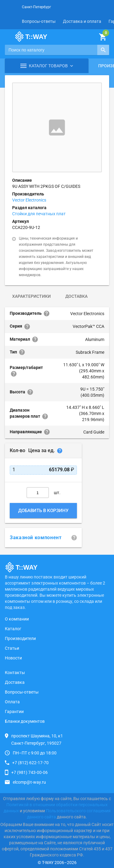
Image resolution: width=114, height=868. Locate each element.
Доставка (76, 296)
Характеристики (31, 296)
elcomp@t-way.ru (29, 782)
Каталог (13, 629)
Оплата (12, 702)
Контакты (15, 673)
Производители (20, 638)
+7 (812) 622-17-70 (30, 763)
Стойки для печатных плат (39, 214)
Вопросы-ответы (39, 21)
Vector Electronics (29, 200)
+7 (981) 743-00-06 (29, 772)
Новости (13, 658)
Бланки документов (25, 721)
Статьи (12, 648)
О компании (17, 619)
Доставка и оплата (82, 21)
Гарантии (14, 712)
